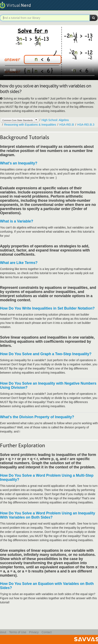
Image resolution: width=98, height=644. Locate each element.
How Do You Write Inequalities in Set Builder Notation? (47, 308)
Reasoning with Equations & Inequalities (30, 125)
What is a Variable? (17, 221)
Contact (47, 632)
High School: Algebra (55, 120)
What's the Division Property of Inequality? (37, 417)
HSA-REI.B (67, 125)
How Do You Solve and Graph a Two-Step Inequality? (46, 354)
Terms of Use (17, 632)
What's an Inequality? (19, 163)
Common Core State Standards (18, 120)
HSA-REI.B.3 (86, 125)
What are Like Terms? (19, 263)
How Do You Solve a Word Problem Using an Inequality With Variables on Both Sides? (48, 515)
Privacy (34, 632)
